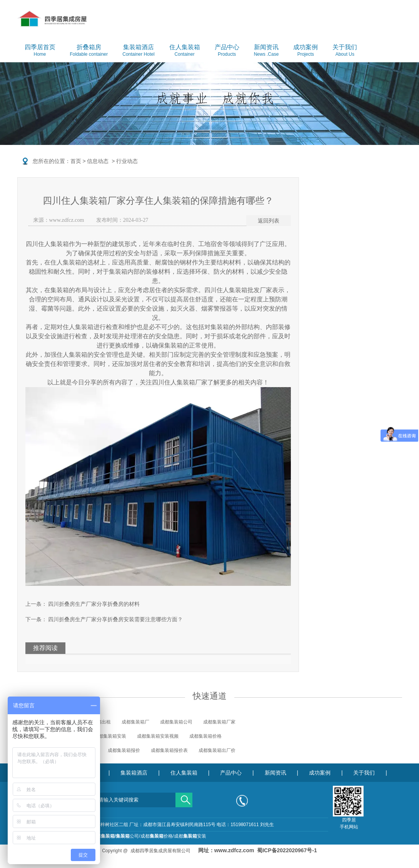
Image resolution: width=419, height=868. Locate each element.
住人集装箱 (185, 51)
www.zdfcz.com (67, 220)
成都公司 (115, 836)
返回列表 (269, 221)
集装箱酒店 (138, 51)
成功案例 (305, 51)
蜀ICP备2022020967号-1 (287, 850)
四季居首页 (40, 51)
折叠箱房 (89, 51)
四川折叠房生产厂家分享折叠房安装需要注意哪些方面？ (115, 619)
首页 (76, 161)
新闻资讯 (266, 51)
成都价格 (157, 836)
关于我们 (345, 51)
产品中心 (227, 51)
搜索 (184, 797)
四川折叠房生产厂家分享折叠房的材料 (93, 604)
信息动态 (98, 161)
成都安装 (190, 836)
